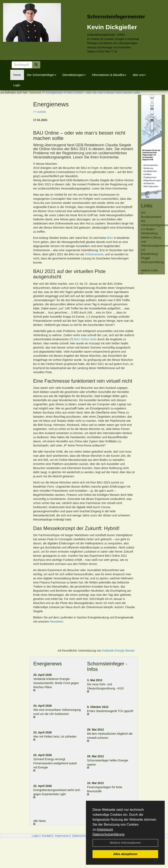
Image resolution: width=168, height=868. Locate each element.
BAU (110, 238)
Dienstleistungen (74, 75)
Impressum (105, 829)
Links (147, 206)
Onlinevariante (94, 254)
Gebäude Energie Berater (119, 651)
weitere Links (149, 272)
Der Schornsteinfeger (42, 75)
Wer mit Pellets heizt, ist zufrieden (55, 737)
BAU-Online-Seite (85, 339)
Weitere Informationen (125, 843)
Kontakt (47, 836)
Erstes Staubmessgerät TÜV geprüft (110, 711)
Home (17, 75)
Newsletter (56, 622)
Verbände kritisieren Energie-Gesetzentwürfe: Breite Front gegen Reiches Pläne (56, 683)
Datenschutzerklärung (109, 834)
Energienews (47, 664)
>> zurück (39, 112)
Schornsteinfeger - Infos (107, 666)
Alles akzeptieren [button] (125, 854)
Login (17, 85)
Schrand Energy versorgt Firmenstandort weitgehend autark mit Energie (55, 763)
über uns (139, 75)
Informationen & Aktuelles (109, 75)
